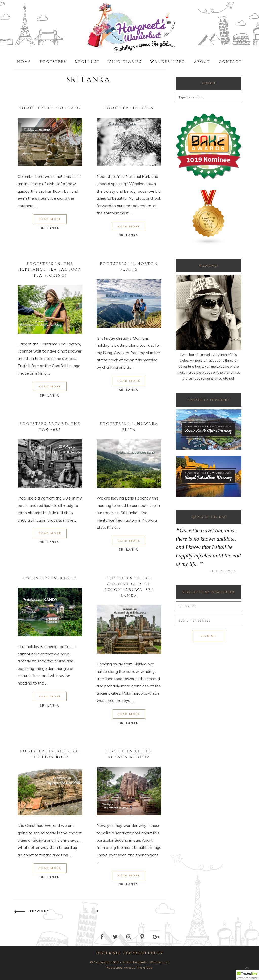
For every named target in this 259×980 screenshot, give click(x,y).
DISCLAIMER (109, 953)
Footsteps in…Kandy (50, 578)
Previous (32, 911)
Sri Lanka (50, 228)
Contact (230, 62)
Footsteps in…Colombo (50, 108)
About (202, 62)
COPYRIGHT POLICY (143, 953)
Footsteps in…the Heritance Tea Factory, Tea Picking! (50, 270)
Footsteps (53, 62)
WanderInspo (168, 62)
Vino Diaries (125, 62)
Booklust (87, 62)
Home (24, 62)
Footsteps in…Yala (129, 108)
